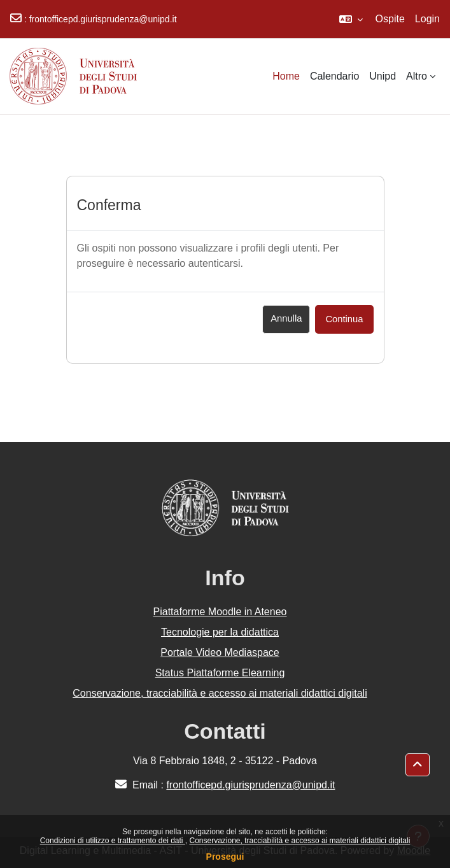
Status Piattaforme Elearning (220, 673)
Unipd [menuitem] (383, 76)
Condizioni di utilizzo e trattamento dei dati (113, 841)
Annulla (286, 318)
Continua (344, 319)
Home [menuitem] (286, 76)
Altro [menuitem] (417, 76)
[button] (351, 19)
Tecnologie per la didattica (220, 632)
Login (427, 19)
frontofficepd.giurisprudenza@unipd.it (103, 19)
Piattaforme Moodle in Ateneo (220, 612)
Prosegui (225, 857)
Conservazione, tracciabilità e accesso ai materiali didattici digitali (299, 841)
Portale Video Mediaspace (220, 652)
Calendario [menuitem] (334, 76)
